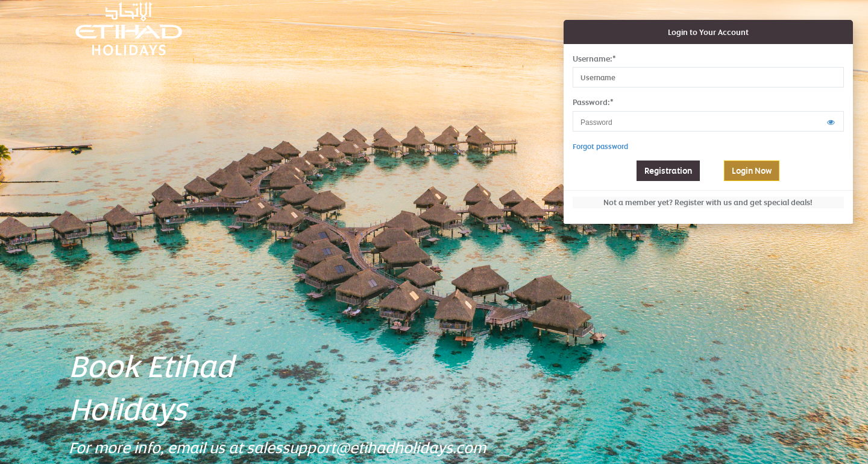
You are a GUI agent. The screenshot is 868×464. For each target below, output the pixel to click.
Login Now (752, 170)
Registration (668, 170)
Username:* (594, 59)
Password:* (593, 102)
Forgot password (600, 146)
